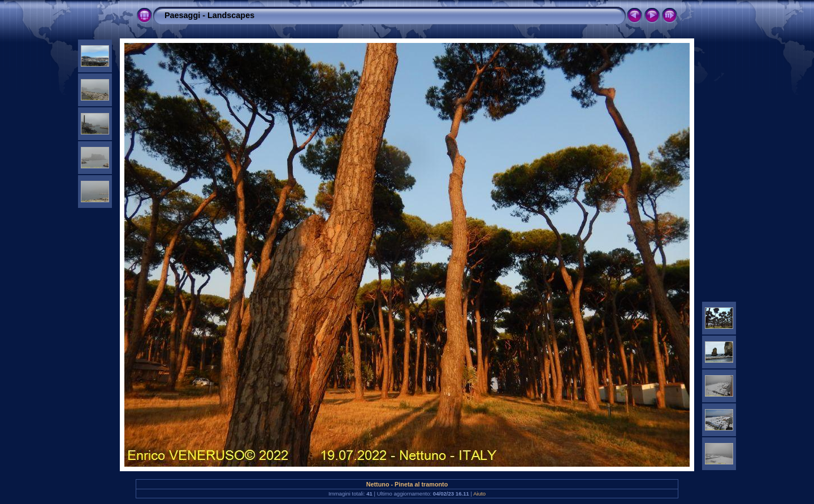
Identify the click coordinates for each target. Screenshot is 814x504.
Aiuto (479, 494)
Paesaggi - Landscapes (209, 15)
